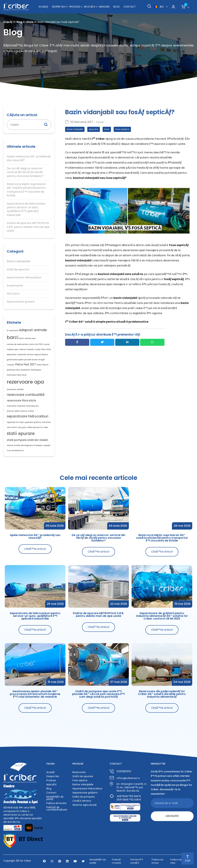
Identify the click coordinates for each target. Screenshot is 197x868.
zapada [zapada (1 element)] (47, 445)
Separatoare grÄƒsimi (85, 793)
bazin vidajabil (75, 129)
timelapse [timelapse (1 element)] (38, 445)
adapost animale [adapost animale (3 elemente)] (33, 330)
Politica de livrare (56, 803)
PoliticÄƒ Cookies (117, 861)
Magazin (104, 7)
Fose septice (80, 780)
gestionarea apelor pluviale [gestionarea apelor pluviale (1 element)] (19, 360)
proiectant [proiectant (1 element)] (25, 370)
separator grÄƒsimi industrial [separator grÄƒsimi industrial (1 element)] (38, 422)
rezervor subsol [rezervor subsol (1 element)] (27, 411)
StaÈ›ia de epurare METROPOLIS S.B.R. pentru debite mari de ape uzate (28, 227)
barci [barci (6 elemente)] (13, 337)
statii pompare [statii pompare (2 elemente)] (17, 440)
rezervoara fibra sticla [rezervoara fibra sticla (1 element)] (17, 375)
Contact (130, 7)
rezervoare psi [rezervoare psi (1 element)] (32, 406)
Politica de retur (176, 861)
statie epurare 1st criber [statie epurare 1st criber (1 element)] (38, 427)
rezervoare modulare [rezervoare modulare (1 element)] (16, 406)
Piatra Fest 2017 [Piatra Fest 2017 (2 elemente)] (25, 364)
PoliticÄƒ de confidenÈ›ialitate (57, 808)
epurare (94, 129)
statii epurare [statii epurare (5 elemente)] (21, 433)
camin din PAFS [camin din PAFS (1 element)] (36, 344)
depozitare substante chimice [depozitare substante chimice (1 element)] (20, 355)
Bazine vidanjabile (19, 261)
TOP (188, 859)
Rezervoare (79, 772)
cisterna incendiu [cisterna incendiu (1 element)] (26, 349)
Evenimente (15, 286)
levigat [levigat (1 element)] (42, 360)
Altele (30, 22)
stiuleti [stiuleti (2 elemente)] (44, 440)
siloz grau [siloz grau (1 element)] (22, 427)
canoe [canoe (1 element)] (47, 344)
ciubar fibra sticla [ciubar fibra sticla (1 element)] (43, 349)
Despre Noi (59, 7)
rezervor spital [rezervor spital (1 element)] (13, 411)
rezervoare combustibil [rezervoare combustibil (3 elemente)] (26, 395)
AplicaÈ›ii (89, 7)
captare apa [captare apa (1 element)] (12, 349)
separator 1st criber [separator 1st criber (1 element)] (15, 422)
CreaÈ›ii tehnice (82, 801)
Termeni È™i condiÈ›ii (137, 861)
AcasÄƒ (43, 7)
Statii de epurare (18, 270)
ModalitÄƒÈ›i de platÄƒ (55, 798)
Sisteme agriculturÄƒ (85, 805)
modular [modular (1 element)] (11, 365)
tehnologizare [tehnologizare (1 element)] (27, 445)
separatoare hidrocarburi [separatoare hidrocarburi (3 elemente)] (28, 416)
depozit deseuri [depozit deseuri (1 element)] (41, 355)
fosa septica (122, 129)
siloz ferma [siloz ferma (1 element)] (12, 427)
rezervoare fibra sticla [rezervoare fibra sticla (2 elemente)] (21, 400)
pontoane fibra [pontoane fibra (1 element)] (13, 370)
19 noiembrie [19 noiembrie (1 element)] (12, 331)
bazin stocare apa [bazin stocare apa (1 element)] (27, 338)
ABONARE (172, 816)
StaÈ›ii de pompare (84, 797)
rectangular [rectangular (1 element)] (36, 370)
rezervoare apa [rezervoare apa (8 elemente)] (25, 382)
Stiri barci (13, 294)
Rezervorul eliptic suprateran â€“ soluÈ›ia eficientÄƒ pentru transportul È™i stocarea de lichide (26, 190)
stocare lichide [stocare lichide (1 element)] (13, 445)
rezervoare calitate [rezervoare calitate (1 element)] (15, 389)
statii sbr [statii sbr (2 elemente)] (33, 440)
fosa (107, 129)
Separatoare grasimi (21, 302)
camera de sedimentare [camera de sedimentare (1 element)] (18, 344)
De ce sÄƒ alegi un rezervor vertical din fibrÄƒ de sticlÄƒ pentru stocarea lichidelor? (25, 172)
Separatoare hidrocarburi (24, 278)
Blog (117, 7)
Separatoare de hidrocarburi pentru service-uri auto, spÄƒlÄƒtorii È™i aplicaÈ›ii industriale (26, 209)
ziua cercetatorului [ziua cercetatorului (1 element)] (15, 451)
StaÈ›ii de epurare (83, 776)
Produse (75, 7)
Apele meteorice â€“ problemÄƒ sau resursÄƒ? (29, 158)
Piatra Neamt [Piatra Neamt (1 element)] (42, 365)
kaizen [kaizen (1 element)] (35, 360)
